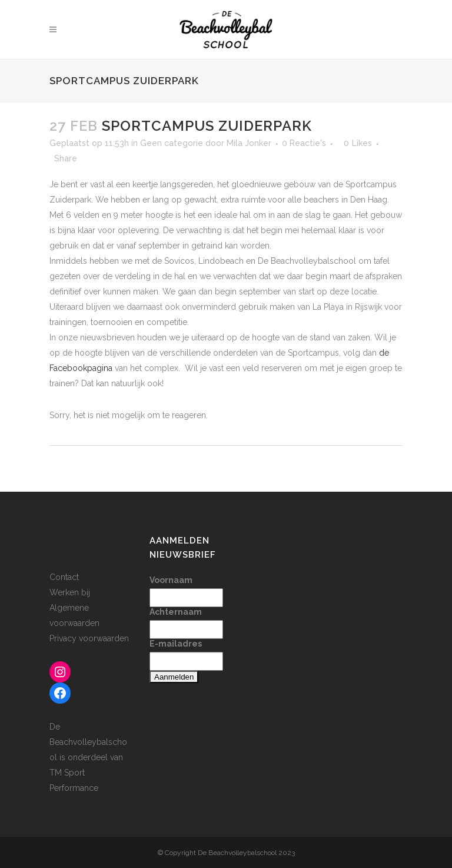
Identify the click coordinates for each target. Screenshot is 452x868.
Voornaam (171, 580)
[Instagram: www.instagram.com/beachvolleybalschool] (60, 672)
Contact (64, 577)
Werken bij (70, 592)
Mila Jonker (249, 143)
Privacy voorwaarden (89, 638)
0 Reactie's (304, 143)
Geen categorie (172, 143)
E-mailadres (176, 644)
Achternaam (176, 612)
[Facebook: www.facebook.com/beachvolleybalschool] (60, 693)
